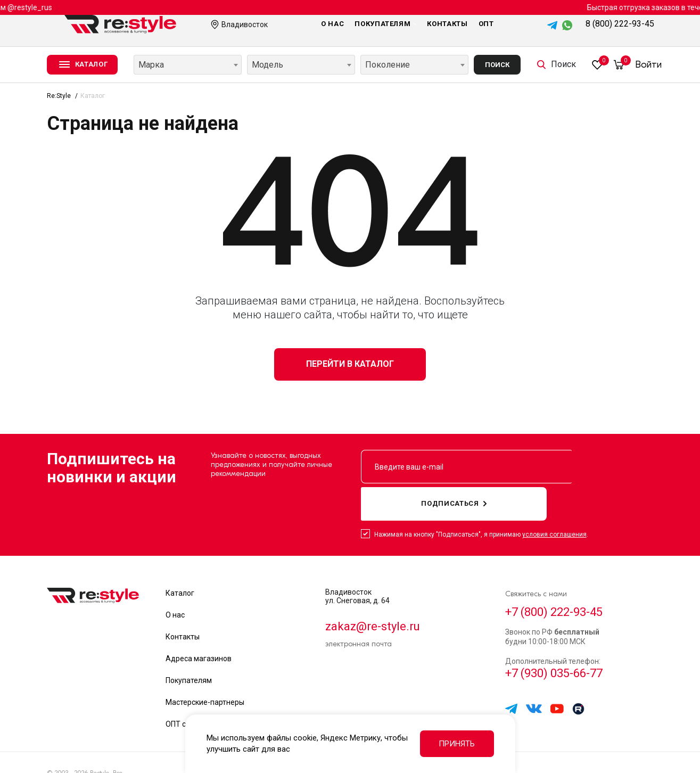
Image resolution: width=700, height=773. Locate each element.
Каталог (180, 560)
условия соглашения (554, 501)
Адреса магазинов (199, 625)
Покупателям (385, 24)
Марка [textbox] (151, 65)
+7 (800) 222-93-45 (559, 579)
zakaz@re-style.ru (377, 594)
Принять (457, 744)
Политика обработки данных (552, 746)
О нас (332, 24)
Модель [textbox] (267, 65)
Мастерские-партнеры (205, 669)
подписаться (594, 468)
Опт (486, 24)
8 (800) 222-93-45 (620, 24)
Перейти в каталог (350, 364)
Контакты (447, 24)
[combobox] (188, 65)
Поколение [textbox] (388, 65)
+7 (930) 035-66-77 (559, 645)
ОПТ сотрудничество (203, 690)
